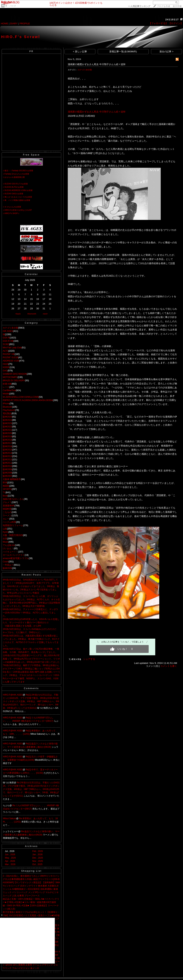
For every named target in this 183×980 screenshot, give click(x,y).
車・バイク (11, 6)
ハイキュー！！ (10, 552)
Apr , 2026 (10, 861)
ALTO (5, 351)
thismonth (32, 314)
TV (4, 492)
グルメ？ (7, 502)
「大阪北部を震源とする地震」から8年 (22, 626)
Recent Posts (31, 575)
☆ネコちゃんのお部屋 (12, 207)
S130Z (6, 344)
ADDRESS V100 (11, 361)
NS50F (6, 367)
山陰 (5, 529)
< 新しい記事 (80, 51)
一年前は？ (8, 565)
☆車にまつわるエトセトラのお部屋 (17, 197)
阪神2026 (7, 568)
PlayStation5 (9, 410)
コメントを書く (169, 666)
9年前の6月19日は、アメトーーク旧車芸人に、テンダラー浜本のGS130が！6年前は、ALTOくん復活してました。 (30, 613)
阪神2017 (7, 443)
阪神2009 (7, 469)
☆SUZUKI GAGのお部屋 (13, 194)
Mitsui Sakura (10, 818)
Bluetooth (7, 407)
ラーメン (7, 516)
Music (6, 542)
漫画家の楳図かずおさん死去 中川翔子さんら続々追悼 (97, 64)
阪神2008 (7, 473)
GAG (5, 371)
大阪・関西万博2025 (13, 535)
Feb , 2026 (38, 851)
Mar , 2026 (10, 864)
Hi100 (6, 364)
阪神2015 (7, 450)
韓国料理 (7, 509)
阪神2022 (7, 427)
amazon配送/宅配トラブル (16, 558)
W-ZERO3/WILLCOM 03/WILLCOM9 (21, 397)
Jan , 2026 (37, 855)
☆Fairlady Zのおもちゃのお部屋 (16, 174)
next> (45, 314)
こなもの (7, 512)
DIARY (14, 24)
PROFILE (25, 24)
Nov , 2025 (38, 861)
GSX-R (6, 338)
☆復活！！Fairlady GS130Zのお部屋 (18, 171)
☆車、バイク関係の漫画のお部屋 (16, 200)
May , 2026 (10, 858)
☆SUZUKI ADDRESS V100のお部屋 (18, 190)
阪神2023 (7, 423)
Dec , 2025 (38, 858)
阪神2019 (7, 436)
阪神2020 (7, 433)
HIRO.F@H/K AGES (13, 695)
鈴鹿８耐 (7, 384)
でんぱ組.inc (9, 545)
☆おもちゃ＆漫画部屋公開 (14, 177)
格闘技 (6, 486)
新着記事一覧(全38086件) (123, 51)
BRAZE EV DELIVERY (14, 381)
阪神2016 (7, 446)
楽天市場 (177, 6)
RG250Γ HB (9, 354)
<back (18, 314)
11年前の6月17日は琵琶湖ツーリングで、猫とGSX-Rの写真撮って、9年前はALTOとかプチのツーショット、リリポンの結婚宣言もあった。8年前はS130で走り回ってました (31, 659)
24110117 (172, 19)
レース (6, 387)
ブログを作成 (163, 6)
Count (6, 562)
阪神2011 (7, 463)
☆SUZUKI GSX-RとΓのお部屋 (15, 184)
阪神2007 (7, 476)
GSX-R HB (8, 341)
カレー (6, 519)
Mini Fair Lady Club (12, 348)
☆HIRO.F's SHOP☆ (11, 213)
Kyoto (6, 532)
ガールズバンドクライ (14, 555)
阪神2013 (7, 456)
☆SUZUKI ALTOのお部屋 (13, 187)
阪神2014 (7, 453)
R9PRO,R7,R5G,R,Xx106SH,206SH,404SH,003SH (28, 400)
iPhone (6, 404)
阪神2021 (7, 430)
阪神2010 (7, 466)
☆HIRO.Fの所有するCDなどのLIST (17, 210)
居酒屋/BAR (9, 506)
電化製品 (7, 413)
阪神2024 (7, 420)
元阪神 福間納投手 (12, 479)
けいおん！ (8, 548)
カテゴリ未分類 (10, 328)
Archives (31, 846)
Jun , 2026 (10, 855)
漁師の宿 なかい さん (13, 499)
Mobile (6, 394)
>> (139, 6)
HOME (5, 24)
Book (5, 496)
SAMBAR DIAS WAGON (15, 374)
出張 (5, 539)
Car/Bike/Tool (9, 390)
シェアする (89, 659)
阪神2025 (7, 417)
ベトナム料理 (9, 522)
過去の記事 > (166, 51)
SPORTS (7, 489)
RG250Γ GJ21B (11, 357)
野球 (5, 483)
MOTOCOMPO (10, 377)
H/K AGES (8, 331)
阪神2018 (7, 440)
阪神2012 (7, 460)
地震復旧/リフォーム (13, 525)
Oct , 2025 (37, 864)
